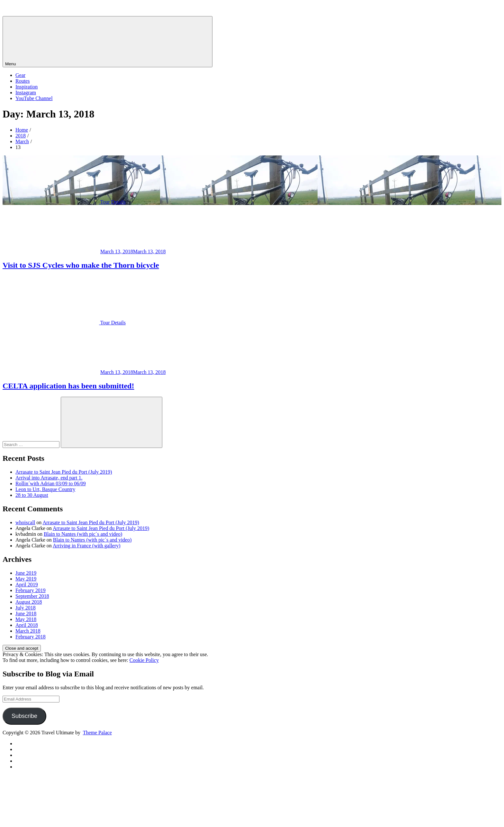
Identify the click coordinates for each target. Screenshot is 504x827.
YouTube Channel (34, 98)
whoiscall (25, 522)
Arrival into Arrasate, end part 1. (49, 478)
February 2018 (31, 637)
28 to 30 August (32, 495)
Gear (20, 75)
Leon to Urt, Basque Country (45, 489)
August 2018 (29, 602)
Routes (22, 81)
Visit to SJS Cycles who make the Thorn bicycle (81, 265)
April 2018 (27, 625)
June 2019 (26, 573)
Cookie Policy (144, 660)
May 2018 (26, 619)
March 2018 (28, 631)
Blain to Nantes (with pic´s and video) (83, 534)
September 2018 (32, 596)
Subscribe (24, 716)
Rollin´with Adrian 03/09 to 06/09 (51, 483)
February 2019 (31, 590)
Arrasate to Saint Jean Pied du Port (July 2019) (64, 472)
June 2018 (26, 613)
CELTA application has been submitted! (68, 386)
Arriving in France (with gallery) (87, 546)
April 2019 (27, 585)
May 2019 (26, 579)
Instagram (26, 93)
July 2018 (26, 608)
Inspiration (27, 87)
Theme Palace (97, 733)
